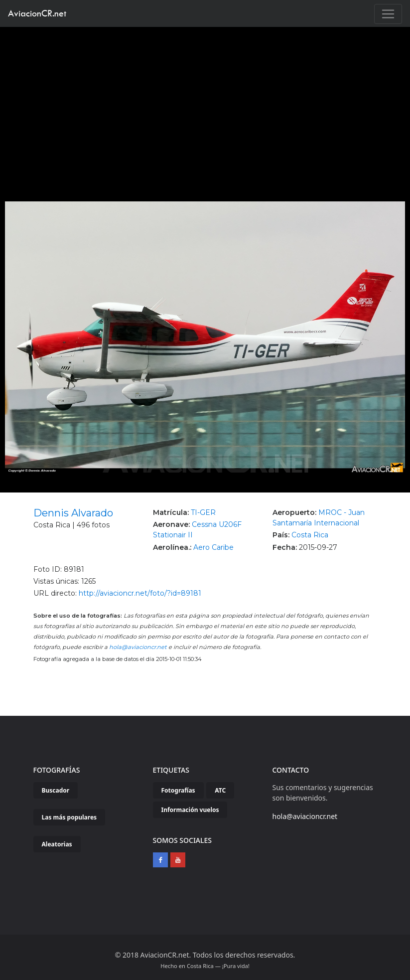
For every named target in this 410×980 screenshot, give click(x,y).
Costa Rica (310, 535)
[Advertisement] (205, 102)
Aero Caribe (213, 547)
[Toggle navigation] (388, 14)
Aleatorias (57, 844)
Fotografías (178, 790)
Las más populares (69, 817)
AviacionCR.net (37, 13)
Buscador (56, 790)
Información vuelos (190, 810)
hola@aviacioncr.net (138, 647)
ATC (220, 790)
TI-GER (203, 512)
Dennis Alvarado (73, 513)
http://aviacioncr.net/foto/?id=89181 (140, 593)
